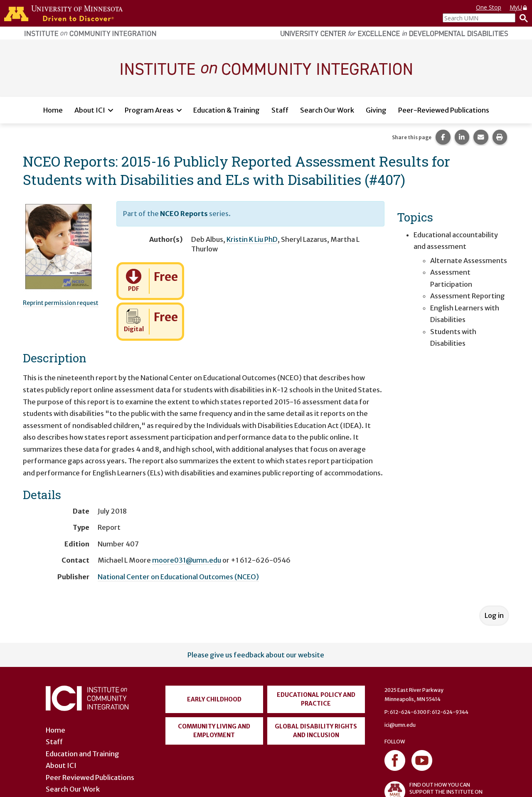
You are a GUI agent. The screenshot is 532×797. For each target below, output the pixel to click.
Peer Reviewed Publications (90, 777)
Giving (376, 110)
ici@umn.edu (400, 725)
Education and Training (83, 754)
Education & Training (227, 110)
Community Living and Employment (214, 731)
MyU (519, 7)
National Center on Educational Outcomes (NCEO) (178, 577)
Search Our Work (327, 110)
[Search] (522, 18)
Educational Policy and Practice (316, 699)
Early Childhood (214, 699)
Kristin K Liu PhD (252, 239)
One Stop (489, 7)
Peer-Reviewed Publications (444, 110)
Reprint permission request (61, 303)
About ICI (90, 110)
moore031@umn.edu (187, 560)
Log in (494, 615)
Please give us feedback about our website (256, 655)
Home (53, 110)
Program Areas (149, 110)
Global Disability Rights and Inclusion (316, 731)
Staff (280, 110)
